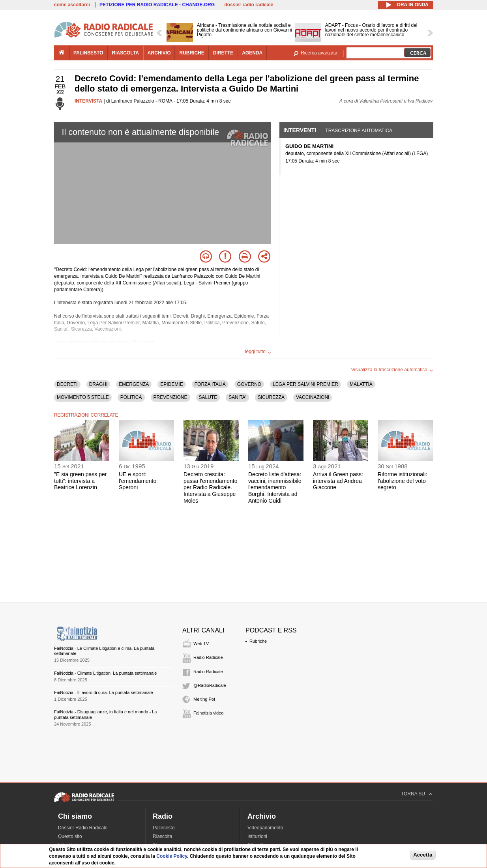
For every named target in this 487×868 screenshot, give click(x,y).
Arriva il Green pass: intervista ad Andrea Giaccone (338, 481)
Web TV (201, 644)
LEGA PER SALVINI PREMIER (305, 384)
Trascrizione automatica (359, 131)
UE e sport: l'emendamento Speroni (138, 481)
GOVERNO (249, 384)
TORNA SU (413, 794)
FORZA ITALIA (210, 384)
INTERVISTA (88, 101)
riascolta (125, 53)
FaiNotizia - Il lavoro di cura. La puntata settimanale (104, 692)
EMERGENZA (134, 384)
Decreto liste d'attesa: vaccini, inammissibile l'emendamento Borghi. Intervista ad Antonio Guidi (275, 487)
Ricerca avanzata (319, 53)
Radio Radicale (208, 657)
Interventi (300, 130)
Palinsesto (164, 828)
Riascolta (162, 836)
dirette (223, 53)
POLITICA (131, 397)
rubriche (192, 53)
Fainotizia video (208, 713)
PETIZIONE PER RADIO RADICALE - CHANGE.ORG (157, 5)
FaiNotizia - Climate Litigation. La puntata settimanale (105, 673)
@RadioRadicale (210, 685)
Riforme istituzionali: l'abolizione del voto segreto (402, 481)
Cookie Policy (172, 856)
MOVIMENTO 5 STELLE (83, 397)
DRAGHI (98, 384)
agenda (252, 53)
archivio (159, 53)
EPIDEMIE (171, 384)
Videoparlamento (265, 828)
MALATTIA (361, 384)
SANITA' (237, 397)
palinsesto (88, 53)
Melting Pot (204, 699)
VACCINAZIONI (313, 397)
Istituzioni (257, 836)
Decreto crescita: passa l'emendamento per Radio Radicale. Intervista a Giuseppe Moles (211, 487)
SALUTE (208, 397)
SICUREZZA (271, 397)
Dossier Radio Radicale (83, 828)
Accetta (423, 855)
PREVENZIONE (170, 397)
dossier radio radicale (249, 5)
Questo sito (70, 836)
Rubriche (258, 641)
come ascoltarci (72, 5)
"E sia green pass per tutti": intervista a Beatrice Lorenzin (80, 481)
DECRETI (67, 384)
